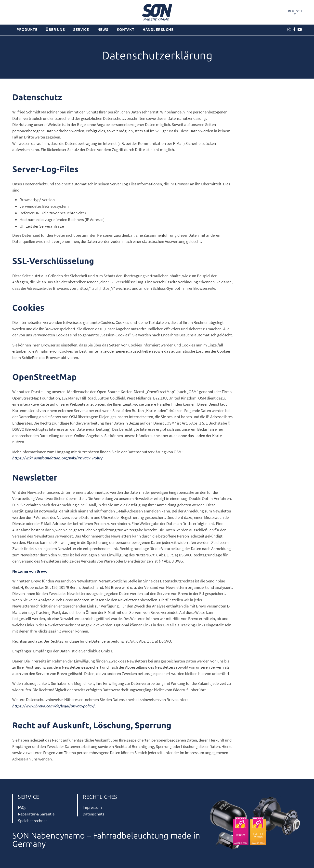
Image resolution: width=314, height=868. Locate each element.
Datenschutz (93, 814)
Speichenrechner (32, 821)
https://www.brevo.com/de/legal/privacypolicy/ (53, 706)
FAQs (22, 807)
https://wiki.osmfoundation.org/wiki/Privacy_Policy (57, 458)
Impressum (92, 807)
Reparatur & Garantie (36, 814)
